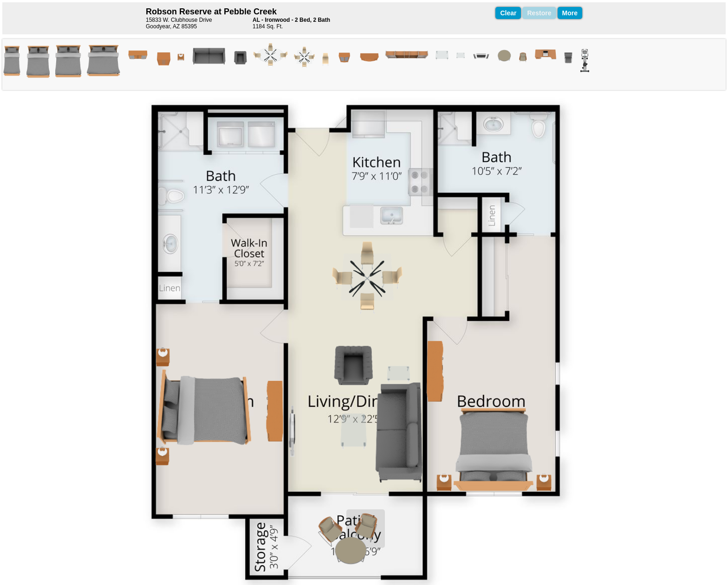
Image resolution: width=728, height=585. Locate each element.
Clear (508, 13)
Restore (539, 13)
